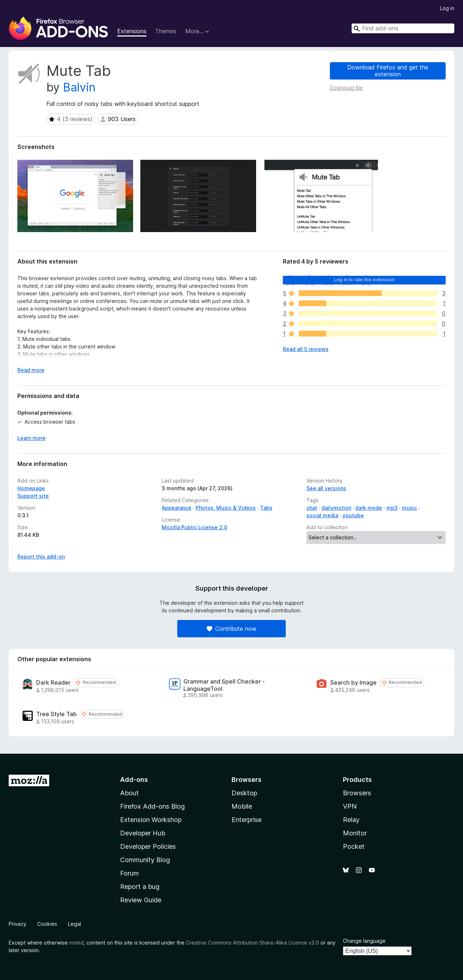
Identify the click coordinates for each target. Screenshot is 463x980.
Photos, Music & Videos (226, 508)
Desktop (244, 793)
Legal (75, 924)
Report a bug (140, 887)
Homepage (31, 488)
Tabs (266, 508)
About (129, 793)
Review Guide (141, 900)
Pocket (354, 846)
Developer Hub (143, 833)
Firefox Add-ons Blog (152, 806)
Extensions (132, 31)
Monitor (355, 833)
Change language (364, 941)
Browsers (357, 793)
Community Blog (145, 860)
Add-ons (134, 780)
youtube (353, 515)
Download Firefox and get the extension (388, 71)
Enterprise (247, 820)
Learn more (31, 438)
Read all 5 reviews (306, 349)
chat (312, 508)
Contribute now (231, 629)
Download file (346, 88)
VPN (350, 806)
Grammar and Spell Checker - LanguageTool (224, 685)
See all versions (326, 488)
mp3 (392, 508)
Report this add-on (41, 557)
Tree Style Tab (56, 714)
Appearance (177, 508)
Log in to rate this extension (364, 280)
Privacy (18, 924)
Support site (33, 496)
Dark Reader (53, 683)
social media (322, 515)
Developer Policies (148, 846)
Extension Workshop (151, 820)
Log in (447, 8)
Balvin (79, 87)
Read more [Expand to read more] (31, 370)
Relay (351, 820)
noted (76, 943)
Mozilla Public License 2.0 (194, 527)
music (409, 508)
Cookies (47, 924)
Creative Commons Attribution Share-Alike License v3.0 (252, 943)
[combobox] (403, 28)
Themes (166, 31)
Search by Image (353, 683)
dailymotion (336, 508)
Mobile (242, 806)
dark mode (369, 508)
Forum (129, 873)
